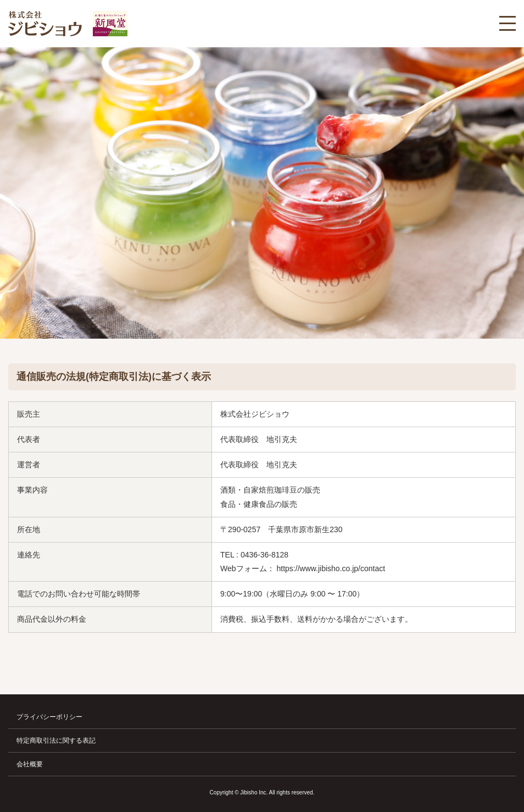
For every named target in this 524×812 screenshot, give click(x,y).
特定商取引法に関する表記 (56, 741)
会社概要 (30, 764)
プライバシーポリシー (49, 717)
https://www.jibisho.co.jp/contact (331, 568)
